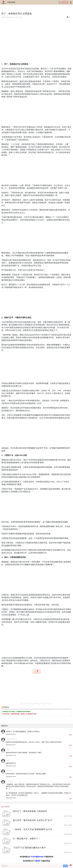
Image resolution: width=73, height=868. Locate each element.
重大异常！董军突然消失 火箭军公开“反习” (33, 820)
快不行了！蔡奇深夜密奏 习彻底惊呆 (30, 811)
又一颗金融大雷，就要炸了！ (27, 839)
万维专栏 (37, 861)
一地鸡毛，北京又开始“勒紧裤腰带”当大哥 (33, 829)
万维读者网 (11, 2)
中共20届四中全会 (37, 857)
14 (36, 672)
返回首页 (65, 2)
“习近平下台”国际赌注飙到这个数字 (29, 848)
